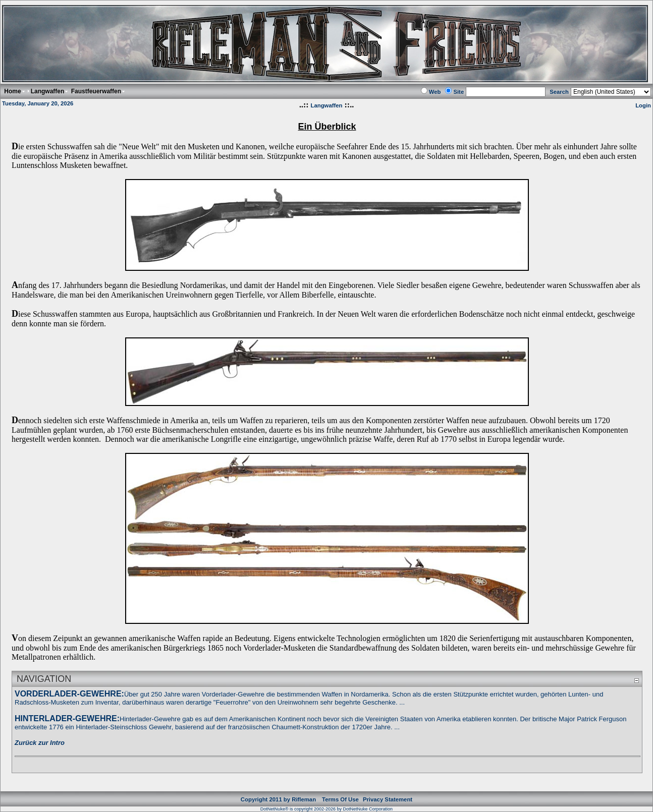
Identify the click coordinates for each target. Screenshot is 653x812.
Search (559, 92)
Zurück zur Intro (40, 743)
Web (435, 92)
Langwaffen (327, 105)
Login (643, 105)
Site (458, 92)
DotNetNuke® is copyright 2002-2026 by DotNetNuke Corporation (326, 809)
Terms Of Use (340, 799)
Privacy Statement (388, 799)
